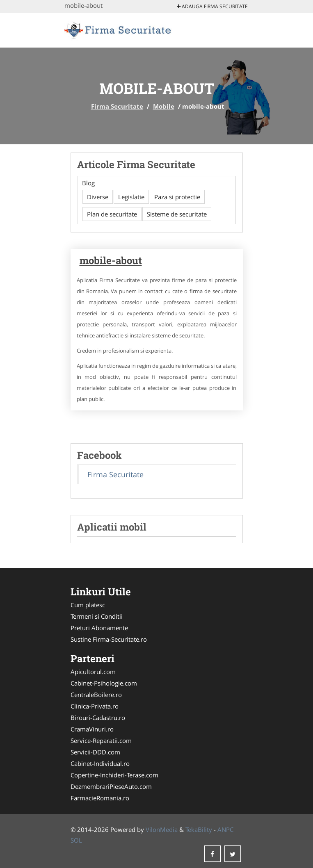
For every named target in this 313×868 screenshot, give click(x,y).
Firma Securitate (117, 106)
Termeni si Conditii (97, 616)
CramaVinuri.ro (92, 729)
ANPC (225, 829)
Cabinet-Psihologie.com (104, 683)
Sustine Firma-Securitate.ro (109, 639)
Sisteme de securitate (177, 214)
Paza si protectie (177, 197)
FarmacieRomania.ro (100, 798)
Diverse (98, 197)
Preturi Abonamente (99, 628)
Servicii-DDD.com (95, 752)
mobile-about (111, 260)
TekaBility (199, 829)
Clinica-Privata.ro (95, 706)
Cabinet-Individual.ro (100, 763)
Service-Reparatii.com (101, 740)
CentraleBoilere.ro (96, 695)
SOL (76, 840)
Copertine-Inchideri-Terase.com (114, 775)
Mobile (164, 106)
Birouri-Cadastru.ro (98, 718)
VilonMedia (162, 829)
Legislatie (131, 197)
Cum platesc (88, 605)
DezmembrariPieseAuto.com (111, 786)
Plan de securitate (112, 214)
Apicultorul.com (93, 672)
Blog (88, 183)
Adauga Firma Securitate (212, 6)
